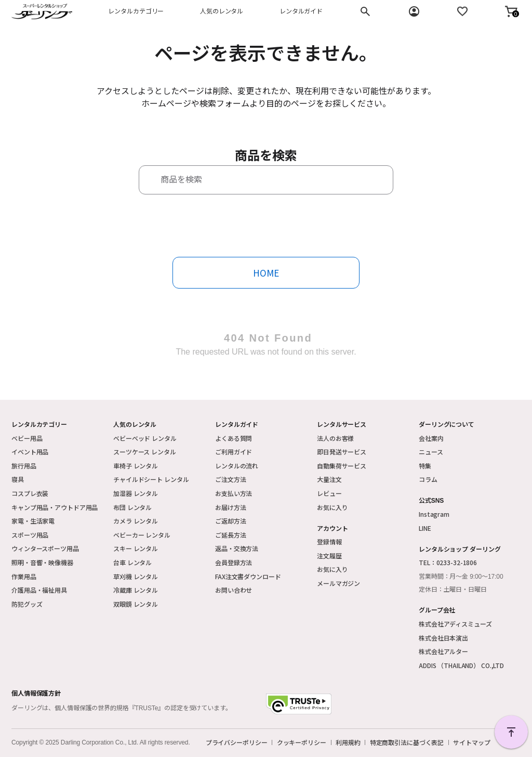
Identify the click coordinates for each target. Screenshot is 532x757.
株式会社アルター (443, 651)
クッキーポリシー (302, 742)
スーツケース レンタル (145, 452)
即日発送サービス (342, 452)
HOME (266, 273)
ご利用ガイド (234, 452)
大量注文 (329, 479)
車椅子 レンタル (136, 466)
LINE (425, 528)
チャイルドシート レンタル (151, 479)
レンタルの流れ (237, 466)
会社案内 (431, 438)
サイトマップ (471, 742)
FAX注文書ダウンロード (248, 576)
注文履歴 (329, 556)
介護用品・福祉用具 (39, 590)
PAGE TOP (511, 732)
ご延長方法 (230, 535)
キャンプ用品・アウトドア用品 (55, 507)
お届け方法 (230, 507)
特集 (425, 466)
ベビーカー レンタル (142, 535)
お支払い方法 (234, 493)
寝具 (18, 479)
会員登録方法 (234, 562)
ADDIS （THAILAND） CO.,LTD (461, 665)
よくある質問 (234, 438)
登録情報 (329, 541)
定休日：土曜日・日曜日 (453, 590)
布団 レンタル (132, 507)
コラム (428, 479)
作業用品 (24, 576)
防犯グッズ (27, 604)
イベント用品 (30, 452)
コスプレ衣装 (30, 493)
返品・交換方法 (237, 548)
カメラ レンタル (136, 521)
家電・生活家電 (33, 521)
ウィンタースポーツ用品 (45, 548)
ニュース (431, 452)
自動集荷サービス (342, 466)
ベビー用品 (27, 438)
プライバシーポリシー (237, 742)
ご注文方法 (230, 479)
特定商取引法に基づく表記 (407, 742)
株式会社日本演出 (443, 638)
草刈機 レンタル (136, 576)
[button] (511, 11)
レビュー (329, 493)
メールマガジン (338, 583)
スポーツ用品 (30, 535)
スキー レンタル (136, 548)
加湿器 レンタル (136, 493)
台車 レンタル (132, 562)
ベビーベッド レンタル (145, 438)
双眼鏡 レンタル (136, 604)
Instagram (434, 514)
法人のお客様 (335, 438)
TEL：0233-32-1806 (448, 562)
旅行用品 (24, 466)
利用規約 (348, 742)
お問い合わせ (234, 590)
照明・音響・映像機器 (42, 562)
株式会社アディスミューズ (455, 624)
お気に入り (332, 507)
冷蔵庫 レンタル (136, 590)
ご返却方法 (230, 521)
